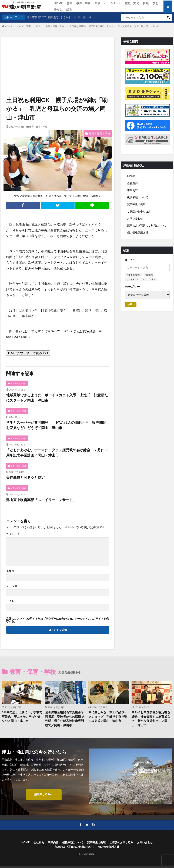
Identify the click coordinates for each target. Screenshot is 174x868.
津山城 (87, 17)
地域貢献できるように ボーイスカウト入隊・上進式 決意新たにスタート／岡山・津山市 (57, 398)
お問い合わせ (135, 218)
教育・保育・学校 (55, 26)
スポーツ (100, 3)
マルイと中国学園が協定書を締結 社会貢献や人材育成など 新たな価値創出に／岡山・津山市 (151, 719)
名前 (10, 571)
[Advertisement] (60, 55)
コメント (13, 534)
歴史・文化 (132, 3)
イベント (115, 3)
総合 (69, 9)
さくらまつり (68, 17)
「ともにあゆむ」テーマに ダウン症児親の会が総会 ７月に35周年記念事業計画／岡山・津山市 (57, 452)
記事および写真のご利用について (147, 225)
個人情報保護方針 (138, 232)
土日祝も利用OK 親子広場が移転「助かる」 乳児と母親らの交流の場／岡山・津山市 (114, 26)
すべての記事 (24, 26)
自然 (146, 3)
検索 (130, 304)
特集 (69, 3)
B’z (80, 17)
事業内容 (132, 190)
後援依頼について (138, 197)
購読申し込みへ (44, 794)
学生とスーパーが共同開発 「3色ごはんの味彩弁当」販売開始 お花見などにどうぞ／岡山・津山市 (58, 425)
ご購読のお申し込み (139, 211)
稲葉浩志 (53, 17)
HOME (58, 3)
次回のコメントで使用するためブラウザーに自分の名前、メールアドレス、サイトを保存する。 (57, 620)
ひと (155, 3)
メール (12, 586)
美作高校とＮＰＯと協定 (25, 477)
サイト (10, 601)
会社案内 (132, 183)
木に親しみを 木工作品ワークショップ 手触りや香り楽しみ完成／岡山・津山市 (108, 717)
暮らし (58, 9)
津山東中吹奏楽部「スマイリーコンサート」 (41, 500)
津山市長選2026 (37, 17)
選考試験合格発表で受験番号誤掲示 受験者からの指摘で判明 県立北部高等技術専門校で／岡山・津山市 (64, 719)
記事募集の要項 (136, 204)
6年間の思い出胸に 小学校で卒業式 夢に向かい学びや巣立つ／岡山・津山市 (22, 717)
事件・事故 (83, 3)
